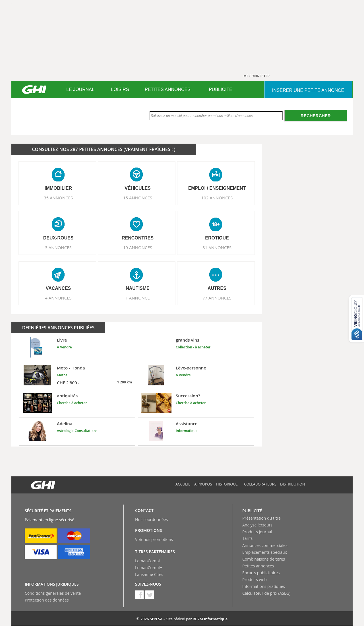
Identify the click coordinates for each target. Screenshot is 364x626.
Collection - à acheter (193, 347)
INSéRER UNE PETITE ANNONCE (308, 90)
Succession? (188, 396)
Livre (62, 340)
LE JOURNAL (80, 89)
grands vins (188, 340)
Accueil (183, 484)
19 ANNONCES (138, 247)
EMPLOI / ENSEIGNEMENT (217, 188)
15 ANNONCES (138, 198)
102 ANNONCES (217, 198)
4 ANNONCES (58, 298)
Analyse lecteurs (257, 525)
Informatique (187, 431)
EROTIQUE (217, 238)
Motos (62, 375)
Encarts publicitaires (261, 573)
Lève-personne (191, 368)
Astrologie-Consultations (77, 431)
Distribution (293, 484)
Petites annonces (258, 566)
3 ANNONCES (58, 247)
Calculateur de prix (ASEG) (266, 593)
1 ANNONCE (137, 298)
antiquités (67, 396)
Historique (227, 484)
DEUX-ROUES (58, 238)
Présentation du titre (261, 518)
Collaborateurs (260, 484)
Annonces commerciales (265, 545)
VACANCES (58, 288)
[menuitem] (80, 90)
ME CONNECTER (257, 76)
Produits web (255, 579)
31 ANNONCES (217, 247)
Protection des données (47, 600)
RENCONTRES (138, 238)
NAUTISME (138, 288)
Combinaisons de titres (264, 559)
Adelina (65, 423)
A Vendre (64, 347)
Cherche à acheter (72, 403)
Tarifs (247, 538)
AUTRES (217, 288)
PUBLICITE (221, 89)
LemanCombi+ (149, 568)
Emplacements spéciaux (265, 552)
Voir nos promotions (154, 539)
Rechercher (316, 116)
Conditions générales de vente (53, 593)
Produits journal (257, 532)
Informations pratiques (264, 586)
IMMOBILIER (58, 188)
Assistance (187, 423)
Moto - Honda (71, 368)
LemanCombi (147, 561)
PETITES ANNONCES (168, 89)
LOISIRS (120, 89)
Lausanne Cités (149, 574)
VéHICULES (138, 188)
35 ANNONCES (58, 198)
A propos (203, 484)
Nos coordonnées (151, 519)
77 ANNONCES (217, 298)
